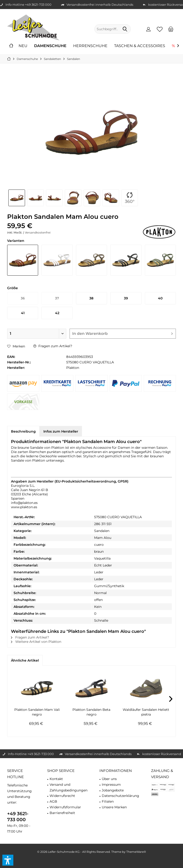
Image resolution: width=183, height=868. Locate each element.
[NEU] (23, 46)
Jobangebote (113, 790)
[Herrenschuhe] (90, 46)
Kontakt (56, 779)
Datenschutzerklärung (120, 796)
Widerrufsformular (65, 807)
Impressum (111, 785)
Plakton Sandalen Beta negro (91, 712)
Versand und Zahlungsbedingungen (69, 787)
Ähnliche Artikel (25, 660)
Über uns (109, 779)
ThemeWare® (136, 852)
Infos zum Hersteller (61, 431)
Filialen (108, 801)
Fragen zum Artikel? (53, 346)
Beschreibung (23, 431)
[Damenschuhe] (50, 46)
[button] (8, 860)
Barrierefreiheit (62, 813)
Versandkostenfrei (38, 232)
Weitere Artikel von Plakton (36, 642)
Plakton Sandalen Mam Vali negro (37, 712)
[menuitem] (171, 29)
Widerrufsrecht (62, 796)
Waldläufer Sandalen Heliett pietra (146, 712)
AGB (53, 801)
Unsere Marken (114, 807)
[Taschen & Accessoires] (140, 46)
